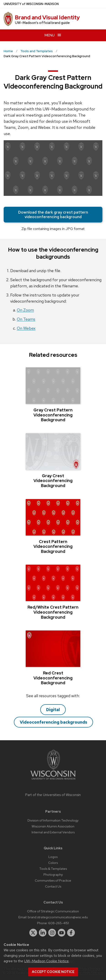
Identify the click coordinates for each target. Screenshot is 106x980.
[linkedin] (43, 933)
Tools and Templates (37, 51)
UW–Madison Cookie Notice (46, 961)
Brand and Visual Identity (47, 17)
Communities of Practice (53, 880)
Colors (53, 863)
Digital (53, 710)
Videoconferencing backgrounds (53, 722)
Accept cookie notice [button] (53, 972)
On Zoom (25, 310)
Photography (53, 874)
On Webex (26, 328)
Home (8, 51)
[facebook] (71, 933)
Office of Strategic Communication (53, 911)
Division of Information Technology (53, 820)
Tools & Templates (53, 869)
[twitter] (33, 933)
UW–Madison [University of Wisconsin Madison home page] (31, 4)
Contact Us (53, 886)
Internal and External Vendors (53, 832)
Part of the (53, 795)
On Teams (26, 319)
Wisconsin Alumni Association (53, 826)
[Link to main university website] (53, 780)
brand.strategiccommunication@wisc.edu (58, 917)
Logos (53, 857)
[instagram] (52, 933)
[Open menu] (53, 35)
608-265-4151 (59, 923)
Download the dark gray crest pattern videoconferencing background (53, 214)
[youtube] (62, 933)
